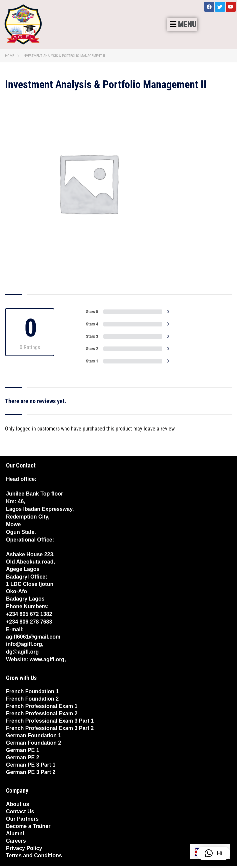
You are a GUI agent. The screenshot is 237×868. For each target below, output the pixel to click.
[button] (182, 24)
